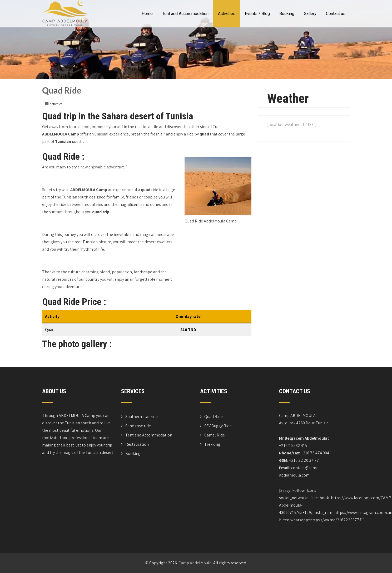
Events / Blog (257, 14)
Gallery (310, 14)
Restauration (137, 444)
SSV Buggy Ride (218, 426)
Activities (228, 14)
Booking (287, 14)
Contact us (336, 14)
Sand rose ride (138, 426)
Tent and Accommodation (185, 14)
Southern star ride (142, 417)
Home (147, 14)
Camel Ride (215, 435)
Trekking (212, 444)
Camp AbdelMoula (195, 563)
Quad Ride (214, 417)
